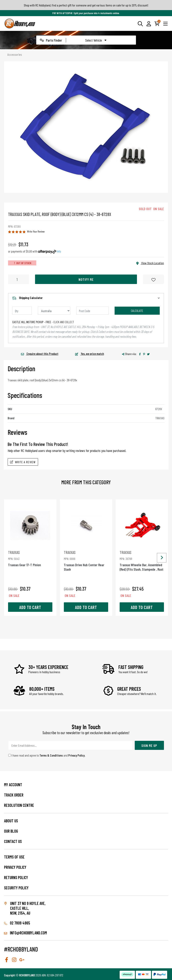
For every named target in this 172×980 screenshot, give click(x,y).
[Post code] (93, 311)
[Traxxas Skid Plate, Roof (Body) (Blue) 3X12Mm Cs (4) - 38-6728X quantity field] (19, 279)
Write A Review (23, 462)
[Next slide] (162, 558)
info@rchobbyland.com (25, 933)
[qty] (22, 311)
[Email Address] (70, 745)
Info (59, 251)
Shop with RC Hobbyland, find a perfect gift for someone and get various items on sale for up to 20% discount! (86, 5)
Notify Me (86, 279)
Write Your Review (36, 231)
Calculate (137, 311)
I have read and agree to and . (47, 755)
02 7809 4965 (17, 923)
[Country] (54, 311)
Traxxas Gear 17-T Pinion (30, 558)
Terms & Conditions (51, 755)
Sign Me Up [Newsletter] (149, 745)
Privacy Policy (76, 755)
